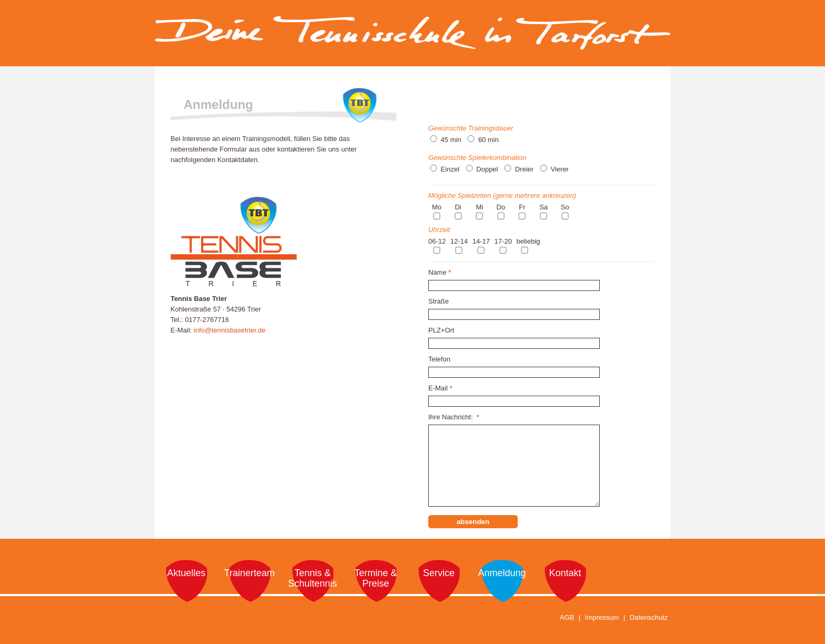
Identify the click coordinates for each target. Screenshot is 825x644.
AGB (567, 617)
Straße (439, 301)
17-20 (503, 241)
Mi (479, 207)
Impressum (602, 617)
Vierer (559, 169)
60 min (489, 140)
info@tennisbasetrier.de (230, 330)
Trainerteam (249, 573)
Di (458, 207)
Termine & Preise (375, 578)
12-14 (459, 241)
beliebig (528, 241)
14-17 (481, 241)
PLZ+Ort (441, 330)
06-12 (437, 241)
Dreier (524, 169)
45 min (451, 140)
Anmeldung (502, 573)
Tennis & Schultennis (312, 578)
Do (501, 207)
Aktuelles (186, 573)
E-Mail (440, 388)
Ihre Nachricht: (454, 417)
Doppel (487, 169)
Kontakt (565, 573)
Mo (437, 207)
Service (439, 573)
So (565, 207)
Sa (544, 207)
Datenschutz (649, 617)
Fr (522, 207)
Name (440, 272)
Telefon (439, 359)
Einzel (450, 169)
